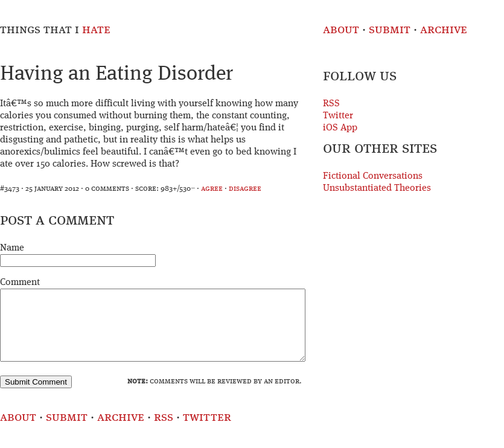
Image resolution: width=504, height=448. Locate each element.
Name (12, 248)
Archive (444, 30)
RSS (331, 104)
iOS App (340, 128)
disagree (245, 189)
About (341, 30)
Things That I (55, 30)
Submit (390, 30)
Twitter (338, 116)
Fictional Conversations (373, 176)
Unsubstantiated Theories (377, 188)
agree (212, 189)
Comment (20, 283)
